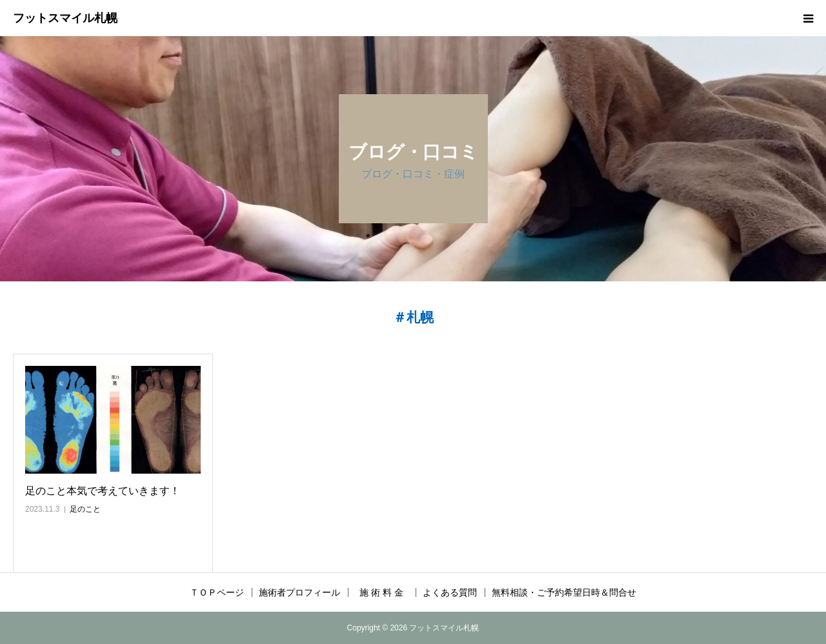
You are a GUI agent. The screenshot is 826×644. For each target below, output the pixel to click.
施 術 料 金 (386, 592)
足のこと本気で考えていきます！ (103, 491)
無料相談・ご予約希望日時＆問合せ (564, 592)
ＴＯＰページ (217, 592)
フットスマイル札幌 (65, 18)
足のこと (85, 509)
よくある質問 (450, 592)
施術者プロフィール (299, 592)
